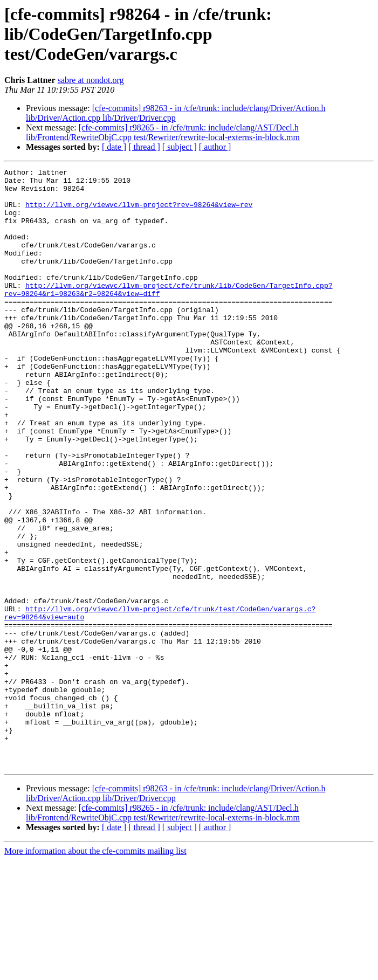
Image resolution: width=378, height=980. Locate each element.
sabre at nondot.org (91, 80)
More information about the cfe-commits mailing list (95, 971)
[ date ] (114, 147)
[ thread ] (144, 147)
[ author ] (215, 147)
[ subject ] (180, 147)
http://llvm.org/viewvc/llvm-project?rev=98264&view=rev (139, 212)
